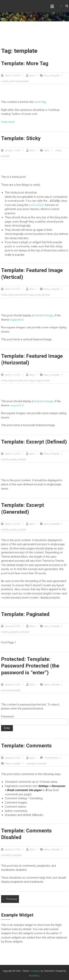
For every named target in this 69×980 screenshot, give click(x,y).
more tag (40, 102)
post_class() (37, 205)
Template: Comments (26, 746)
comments (31, 764)
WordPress (34, 976)
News (47, 76)
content (5, 81)
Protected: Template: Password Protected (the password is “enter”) (30, 666)
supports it (17, 320)
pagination (15, 632)
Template (55, 76)
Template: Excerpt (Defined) (34, 442)
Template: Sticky (21, 138)
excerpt (13, 460)
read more (14, 81)
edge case (13, 295)
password (6, 690)
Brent (32, 76)
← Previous (10, 899)
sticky (58, 151)
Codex (4, 295)
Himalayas (35, 971)
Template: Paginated (25, 614)
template (24, 81)
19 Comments (51, 758)
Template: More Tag (25, 63)
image (37, 295)
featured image (26, 295)
